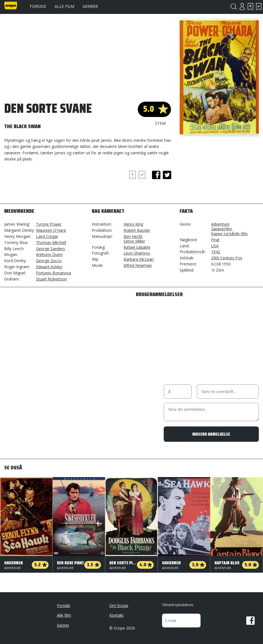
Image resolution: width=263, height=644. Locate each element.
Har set (259, 7)
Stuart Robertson (51, 279)
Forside (38, 6)
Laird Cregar (47, 236)
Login (242, 7)
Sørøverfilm (222, 229)
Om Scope (119, 605)
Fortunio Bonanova (54, 273)
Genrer (90, 6)
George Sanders (50, 249)
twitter (167, 175)
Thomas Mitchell (51, 242)
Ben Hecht (133, 236)
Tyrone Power (49, 224)
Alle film (64, 6)
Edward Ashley (49, 267)
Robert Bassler (137, 230)
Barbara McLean (139, 259)
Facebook (250, 621)
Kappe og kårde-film (229, 234)
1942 (216, 252)
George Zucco (49, 261)
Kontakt (116, 615)
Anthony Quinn (49, 254)
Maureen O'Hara (51, 230)
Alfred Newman (138, 265)
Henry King (133, 224)
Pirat (215, 240)
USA (215, 246)
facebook (156, 175)
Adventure (220, 224)
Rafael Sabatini (137, 247)
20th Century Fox (227, 258)
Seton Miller (134, 241)
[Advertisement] (49, 185)
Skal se (250, 7)
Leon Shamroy (137, 253)
